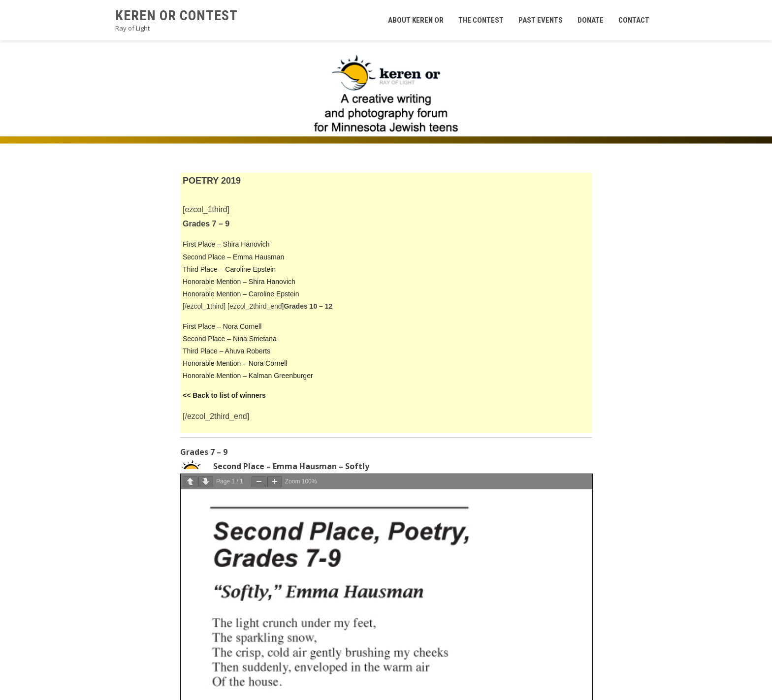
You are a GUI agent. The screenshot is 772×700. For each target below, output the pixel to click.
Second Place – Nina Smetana (230, 339)
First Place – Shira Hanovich (226, 244)
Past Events (541, 20)
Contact (634, 20)
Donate (591, 20)
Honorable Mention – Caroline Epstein (241, 294)
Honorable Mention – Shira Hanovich (239, 282)
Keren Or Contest (177, 16)
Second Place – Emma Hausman (233, 257)
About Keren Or (416, 20)
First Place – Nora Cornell (222, 326)
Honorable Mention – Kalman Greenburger (248, 376)
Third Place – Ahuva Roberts (226, 351)
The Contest (481, 20)
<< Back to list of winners (224, 395)
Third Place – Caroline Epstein (229, 269)
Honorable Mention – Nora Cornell (235, 363)
